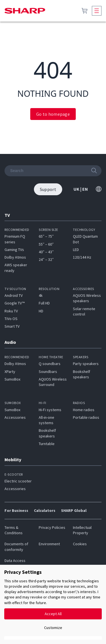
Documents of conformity (16, 547)
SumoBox (12, 379)
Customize (53, 628)
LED (76, 250)
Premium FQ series (15, 239)
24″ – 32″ (46, 259)
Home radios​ (84, 410)
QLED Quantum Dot (85, 239)
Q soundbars (50, 364)
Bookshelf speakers (82, 374)
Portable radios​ (86, 417)
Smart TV (12, 326)
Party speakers (86, 364)
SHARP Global (74, 510)
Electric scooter (18, 481)
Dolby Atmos (15, 257)
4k (41, 295)
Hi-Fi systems (50, 410)
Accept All (53, 614)
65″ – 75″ (46, 236)
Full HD (44, 303)
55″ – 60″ (46, 244)
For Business (16, 510)
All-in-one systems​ (46, 420)
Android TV (14, 295)
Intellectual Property (82, 530)
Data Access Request (15, 563)
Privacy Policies (52, 527)
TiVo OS (11, 319)
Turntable (47, 444)
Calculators (45, 510)
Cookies (80, 544)
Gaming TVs (14, 250)
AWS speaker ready (16, 268)
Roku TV (11, 311)
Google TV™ (15, 303)
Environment (49, 544)
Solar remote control (84, 311)
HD (41, 311)
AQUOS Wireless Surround (53, 382)
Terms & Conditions (14, 530)
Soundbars (48, 372)
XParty (10, 372)
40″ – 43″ (46, 252)
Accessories (15, 417)
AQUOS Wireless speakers (87, 298)
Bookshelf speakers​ (47, 433)
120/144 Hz (82, 257)
